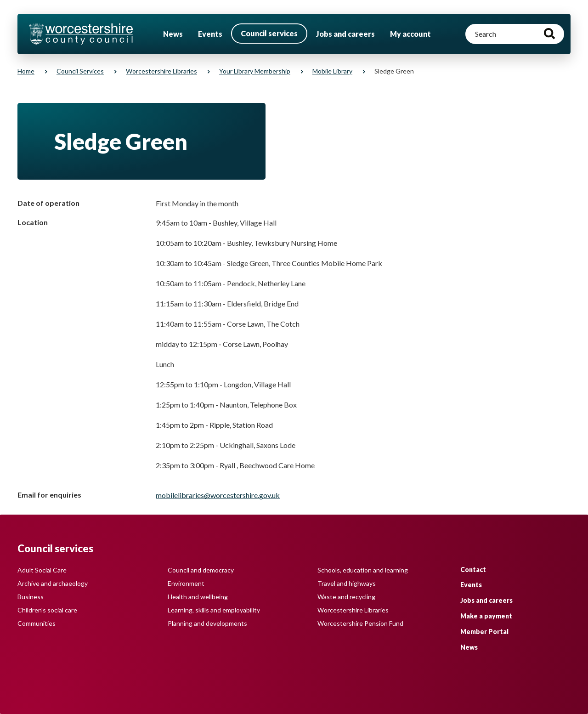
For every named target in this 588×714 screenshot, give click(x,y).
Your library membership (255, 71)
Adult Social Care (42, 570)
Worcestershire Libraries (161, 71)
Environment (186, 583)
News (173, 34)
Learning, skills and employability (214, 610)
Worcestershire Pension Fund (360, 623)
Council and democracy (201, 570)
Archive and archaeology (53, 583)
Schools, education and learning (363, 570)
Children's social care (47, 610)
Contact (473, 569)
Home (26, 71)
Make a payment (486, 616)
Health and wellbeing (198, 597)
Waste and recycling (346, 597)
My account (410, 34)
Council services (269, 33)
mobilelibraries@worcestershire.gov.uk (218, 495)
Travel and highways (347, 583)
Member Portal (484, 632)
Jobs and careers (345, 34)
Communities (37, 623)
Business (31, 597)
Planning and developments (207, 623)
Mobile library (332, 71)
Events (210, 34)
